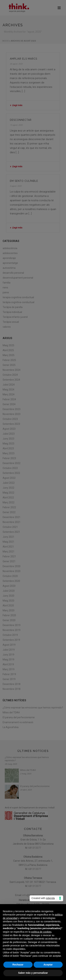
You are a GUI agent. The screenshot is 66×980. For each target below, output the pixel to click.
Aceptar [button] (48, 965)
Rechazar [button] (18, 965)
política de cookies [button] (41, 932)
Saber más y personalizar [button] (33, 973)
